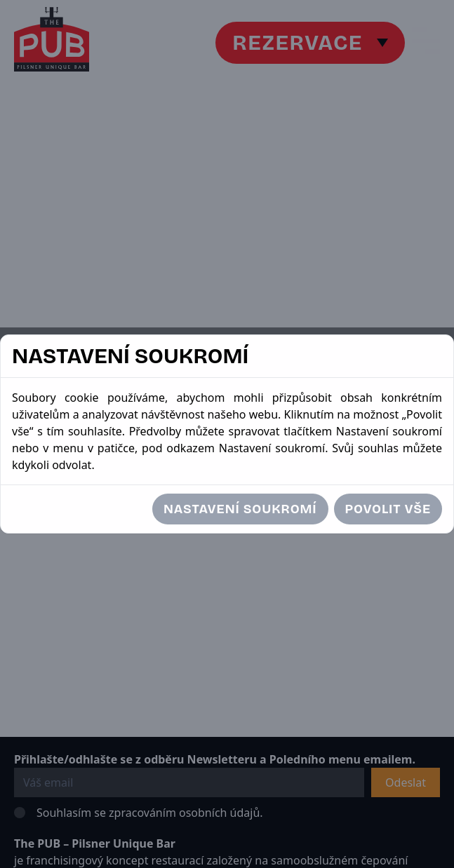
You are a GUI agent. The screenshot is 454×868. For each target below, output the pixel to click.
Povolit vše (388, 509)
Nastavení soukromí (240, 509)
